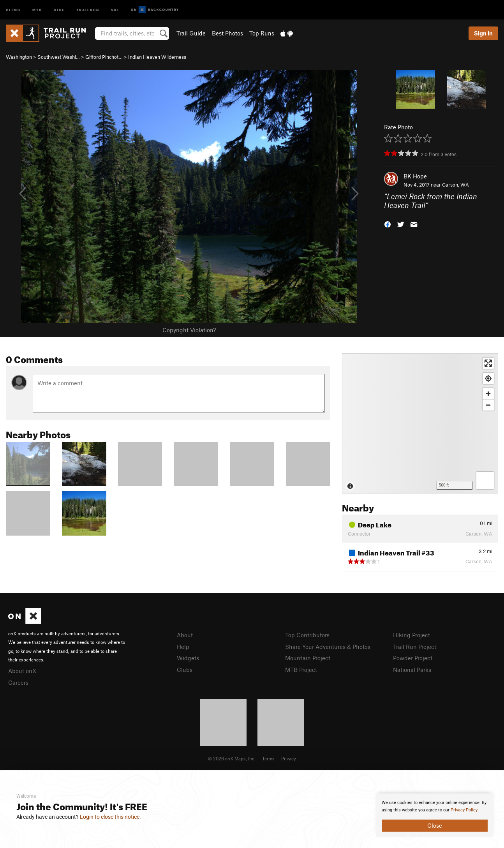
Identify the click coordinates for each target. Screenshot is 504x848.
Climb (13, 10)
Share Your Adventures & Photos (328, 647)
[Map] (420, 423)
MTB (37, 10)
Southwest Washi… (59, 57)
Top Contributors (307, 635)
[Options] (485, 480)
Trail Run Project (415, 647)
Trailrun (88, 10)
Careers (18, 682)
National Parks (412, 670)
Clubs (185, 670)
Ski (115, 10)
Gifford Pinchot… (104, 57)
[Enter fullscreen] (488, 363)
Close (435, 825)
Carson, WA (456, 185)
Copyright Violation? (189, 330)
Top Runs (262, 33)
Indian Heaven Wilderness (157, 57)
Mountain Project (308, 658)
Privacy (289, 758)
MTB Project (301, 670)
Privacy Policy (464, 810)
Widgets (188, 658)
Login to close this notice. (110, 817)
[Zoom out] (488, 405)
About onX (22, 671)
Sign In (483, 33)
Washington (19, 57)
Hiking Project (411, 635)
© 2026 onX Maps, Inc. (232, 758)
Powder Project (413, 658)
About (185, 635)
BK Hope (415, 176)
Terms (268, 758)
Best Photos (227, 33)
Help (183, 647)
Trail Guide (191, 33)
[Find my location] (488, 378)
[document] (435, 815)
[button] (388, 223)
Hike (59, 10)
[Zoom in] (488, 394)
